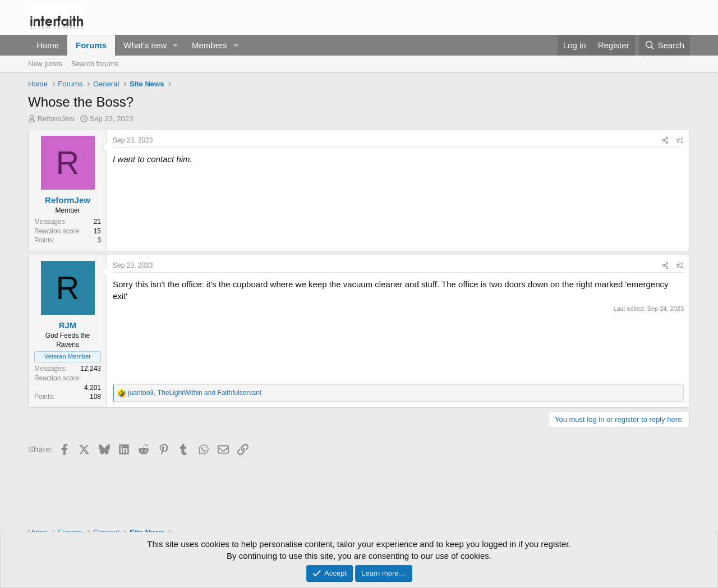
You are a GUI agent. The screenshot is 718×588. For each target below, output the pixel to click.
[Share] (665, 141)
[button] (176, 45)
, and (195, 393)
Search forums (95, 64)
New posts (45, 64)
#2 (680, 265)
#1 (680, 140)
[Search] (664, 45)
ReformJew (56, 119)
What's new (145, 45)
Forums (91, 45)
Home (48, 45)
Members (210, 45)
